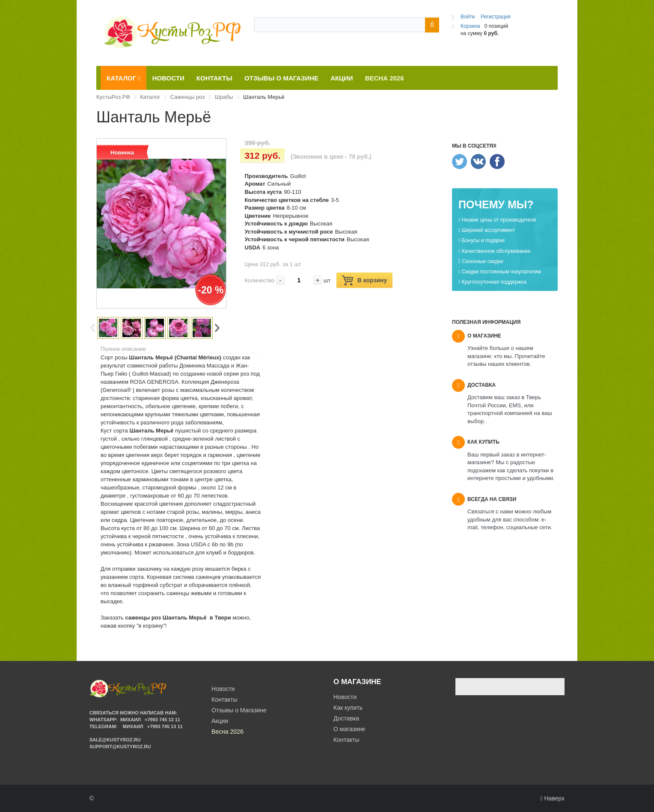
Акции (220, 721)
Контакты (346, 740)
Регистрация (496, 17)
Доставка (346, 718)
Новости (345, 697)
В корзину (365, 280)
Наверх (552, 798)
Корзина (470, 26)
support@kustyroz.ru (120, 747)
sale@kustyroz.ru (115, 740)
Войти (468, 17)
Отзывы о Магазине (239, 710)
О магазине (349, 729)
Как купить (348, 708)
